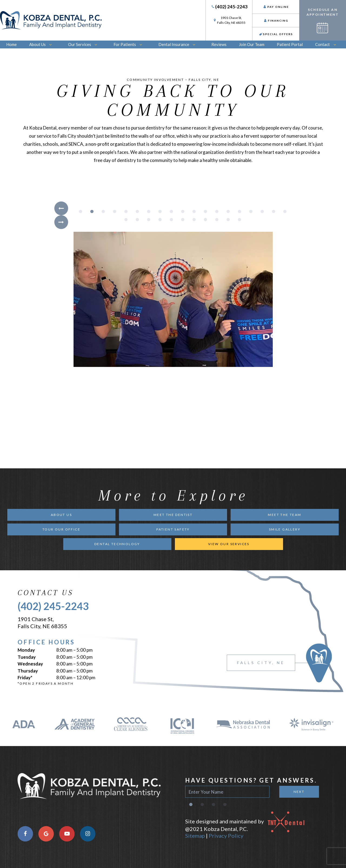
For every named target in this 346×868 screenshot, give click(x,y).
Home (11, 44)
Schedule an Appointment (323, 20)
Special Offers (276, 34)
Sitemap (195, 836)
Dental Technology (117, 544)
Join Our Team (252, 44)
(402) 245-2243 (229, 7)
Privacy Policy (226, 836)
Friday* (25, 677)
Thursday (28, 671)
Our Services (85, 44)
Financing (276, 21)
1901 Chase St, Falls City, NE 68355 (42, 622)
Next (299, 792)
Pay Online (276, 7)
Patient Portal (290, 44)
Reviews (219, 44)
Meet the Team (285, 515)
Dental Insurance (179, 44)
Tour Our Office (61, 529)
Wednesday (30, 664)
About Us (42, 44)
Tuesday (27, 657)
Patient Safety (173, 529)
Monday (26, 650)
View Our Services (229, 544)
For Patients (130, 44)
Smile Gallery (285, 529)
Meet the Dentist (173, 515)
